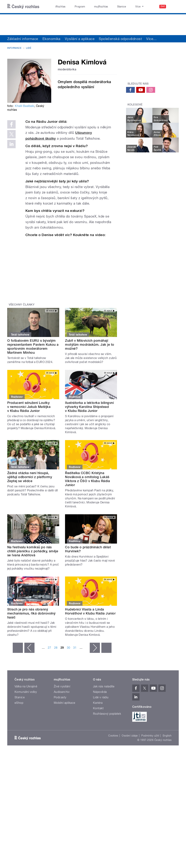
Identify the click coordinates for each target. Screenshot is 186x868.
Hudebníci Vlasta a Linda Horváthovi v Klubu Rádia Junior (90, 611)
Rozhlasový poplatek (107, 714)
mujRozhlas (92, 7)
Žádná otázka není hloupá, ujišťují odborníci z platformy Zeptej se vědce (30, 477)
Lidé (29, 48)
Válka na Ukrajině (26, 686)
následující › (95, 648)
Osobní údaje (130, 736)
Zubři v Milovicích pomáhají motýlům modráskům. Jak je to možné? (90, 345)
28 (56, 648)
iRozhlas (59, 7)
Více (151, 39)
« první (18, 648)
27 (49, 648)
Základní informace (23, 39)
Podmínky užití (150, 736)
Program (74, 7)
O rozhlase (125, 7)
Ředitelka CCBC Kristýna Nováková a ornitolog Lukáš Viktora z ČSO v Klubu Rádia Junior (87, 479)
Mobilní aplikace (65, 703)
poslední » (106, 648)
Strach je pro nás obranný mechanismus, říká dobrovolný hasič (31, 613)
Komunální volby (26, 692)
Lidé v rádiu (101, 697)
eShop (19, 703)
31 (75, 648)
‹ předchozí (29, 648)
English (167, 736)
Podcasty (60, 697)
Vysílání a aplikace (80, 39)
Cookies (113, 736)
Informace (14, 48)
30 (69, 648)
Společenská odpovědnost (120, 39)
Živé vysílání (62, 686)
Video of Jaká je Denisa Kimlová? (68, 267)
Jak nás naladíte (104, 686)
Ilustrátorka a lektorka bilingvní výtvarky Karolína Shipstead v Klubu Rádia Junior (89, 407)
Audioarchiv (62, 692)
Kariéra (98, 703)
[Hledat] (174, 7)
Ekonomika (51, 39)
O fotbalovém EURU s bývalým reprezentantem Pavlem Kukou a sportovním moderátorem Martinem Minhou (33, 347)
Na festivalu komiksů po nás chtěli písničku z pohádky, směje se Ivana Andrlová (33, 551)
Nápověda (100, 692)
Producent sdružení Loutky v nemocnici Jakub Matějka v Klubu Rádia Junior (29, 407)
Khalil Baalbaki (25, 106)
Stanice (109, 7)
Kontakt (98, 708)
